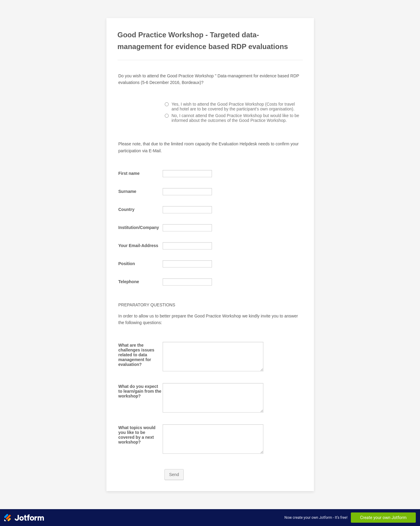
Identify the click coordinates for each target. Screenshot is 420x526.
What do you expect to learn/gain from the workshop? (140, 391)
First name (129, 173)
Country (127, 209)
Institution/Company (139, 227)
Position (127, 264)
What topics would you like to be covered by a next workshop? (137, 435)
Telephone (129, 282)
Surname (127, 191)
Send (174, 475)
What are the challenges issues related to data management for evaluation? (136, 355)
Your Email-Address (138, 246)
